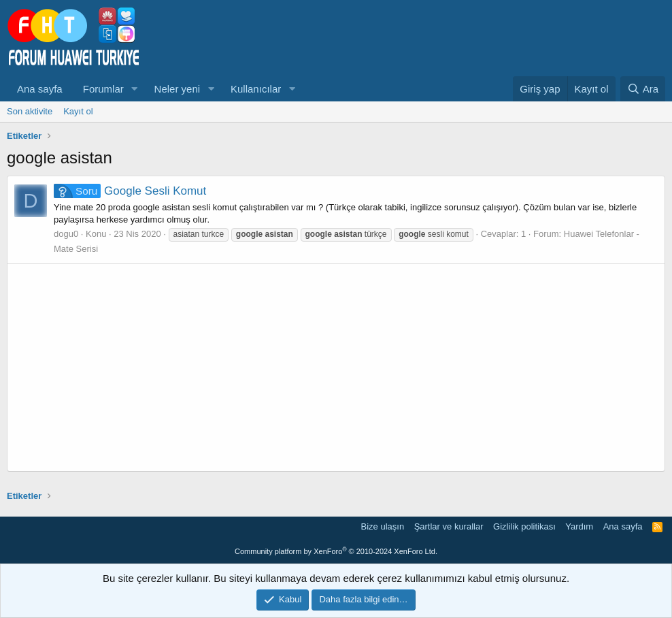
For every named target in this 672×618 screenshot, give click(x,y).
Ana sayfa (40, 89)
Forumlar (103, 89)
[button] (135, 89)
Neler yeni (178, 89)
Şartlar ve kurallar (449, 526)
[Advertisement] (336, 368)
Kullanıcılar (256, 89)
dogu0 (66, 234)
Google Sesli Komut (130, 191)
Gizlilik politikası (524, 526)
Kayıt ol (78, 111)
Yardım (579, 526)
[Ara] (643, 89)
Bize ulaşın (383, 526)
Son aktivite (30, 111)
